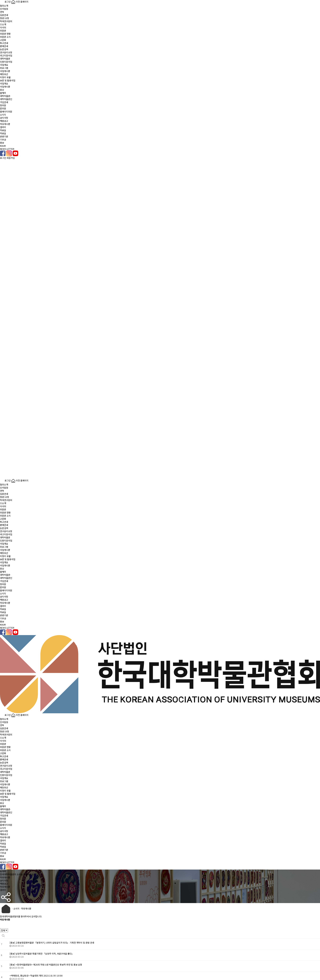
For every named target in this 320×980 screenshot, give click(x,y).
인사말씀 (4, 9)
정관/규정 (4, 18)
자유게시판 (5, 124)
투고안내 (4, 43)
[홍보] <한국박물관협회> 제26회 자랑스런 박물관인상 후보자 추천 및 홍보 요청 (46, 965)
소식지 (3, 115)
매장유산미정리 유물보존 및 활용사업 (8, 77)
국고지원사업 (6, 55)
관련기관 (4, 136)
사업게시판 (5, 71)
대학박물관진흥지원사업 (6, 60)
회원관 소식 (5, 37)
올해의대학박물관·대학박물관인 (6, 96)
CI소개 (3, 24)
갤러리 (3, 127)
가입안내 (4, 102)
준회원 (3, 108)
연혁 (2, 12)
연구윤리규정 (6, 52)
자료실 (3, 130)
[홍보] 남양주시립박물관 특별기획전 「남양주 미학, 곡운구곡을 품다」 (42, 954)
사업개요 (4, 65)
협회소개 (4, 6)
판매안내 (4, 46)
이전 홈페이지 (20, 2)
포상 (2, 90)
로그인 (6, 2)
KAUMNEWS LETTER (7, 147)
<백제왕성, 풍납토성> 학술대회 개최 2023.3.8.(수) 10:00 (36, 976)
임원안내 (4, 15)
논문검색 (4, 49)
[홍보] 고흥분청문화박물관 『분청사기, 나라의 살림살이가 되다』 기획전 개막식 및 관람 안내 (52, 943)
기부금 (3, 139)
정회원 (3, 105)
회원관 (3, 30)
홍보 (2, 143)
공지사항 (4, 118)
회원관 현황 (5, 34)
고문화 (3, 40)
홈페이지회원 (6, 111)
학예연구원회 (6, 21)
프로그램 (4, 68)
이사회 (3, 27)
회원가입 (11, 158)
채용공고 (4, 121)
